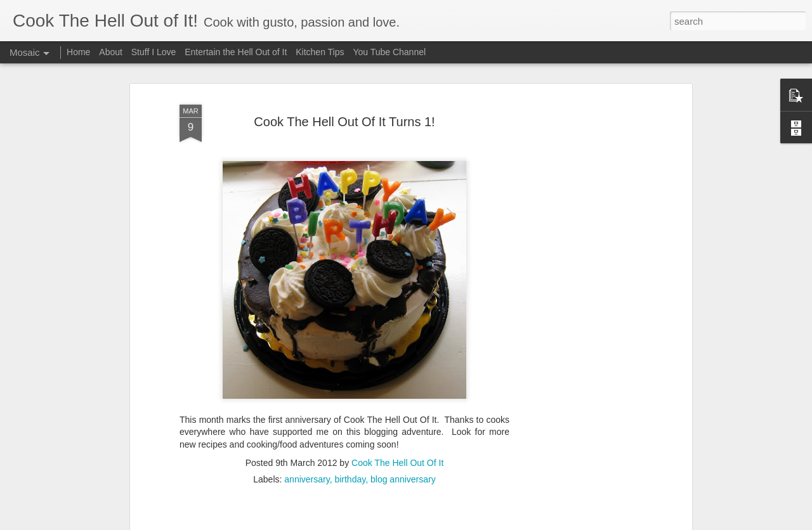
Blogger (508, 523)
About (111, 52)
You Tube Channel (389, 52)
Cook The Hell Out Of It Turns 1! (344, 86)
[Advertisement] (579, 262)
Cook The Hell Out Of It (397, 427)
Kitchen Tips (320, 52)
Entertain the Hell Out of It (236, 52)
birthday (350, 443)
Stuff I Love (154, 52)
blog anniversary (403, 443)
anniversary (307, 443)
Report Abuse (546, 523)
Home (78, 52)
